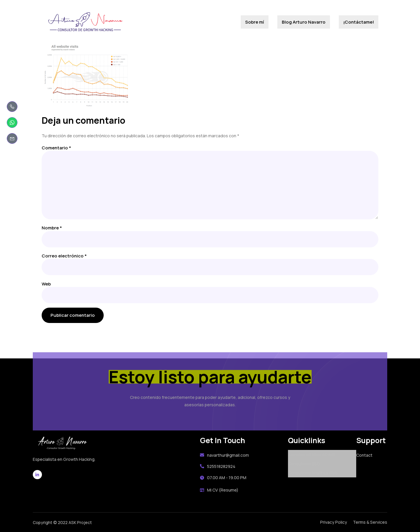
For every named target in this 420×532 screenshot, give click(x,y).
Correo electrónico (64, 256)
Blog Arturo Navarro (304, 22)
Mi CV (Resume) (219, 490)
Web (46, 284)
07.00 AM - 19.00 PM (223, 478)
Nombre (52, 228)
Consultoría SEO (304, 464)
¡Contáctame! (359, 22)
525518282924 (218, 466)
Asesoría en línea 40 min (312, 455)
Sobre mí (255, 22)
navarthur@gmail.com (224, 455)
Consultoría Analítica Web (313, 473)
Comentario (56, 148)
